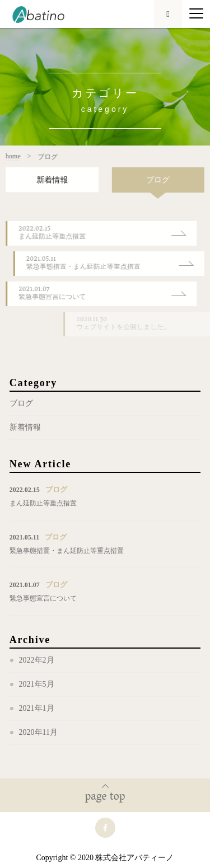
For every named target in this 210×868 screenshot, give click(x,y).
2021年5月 (37, 684)
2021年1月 (37, 708)
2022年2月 (37, 660)
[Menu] (196, 14)
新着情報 (25, 427)
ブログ (21, 403)
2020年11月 (38, 732)
